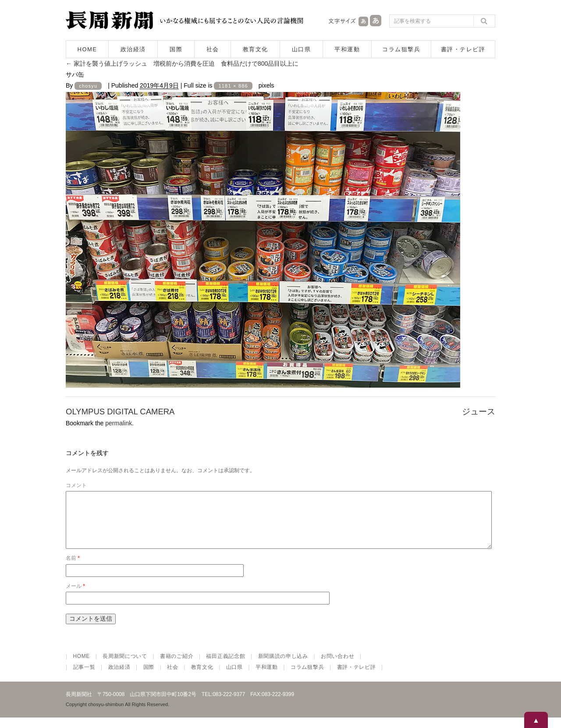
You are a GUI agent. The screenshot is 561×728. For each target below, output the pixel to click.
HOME (87, 49)
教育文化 (256, 49)
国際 (176, 49)
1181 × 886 (233, 86)
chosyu (88, 86)
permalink (119, 423)
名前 (73, 569)
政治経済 (133, 49)
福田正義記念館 (225, 667)
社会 (213, 49)
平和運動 (347, 49)
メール (75, 597)
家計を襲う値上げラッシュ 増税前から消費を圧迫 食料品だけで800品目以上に (182, 64)
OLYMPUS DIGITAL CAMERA (120, 412)
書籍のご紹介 (177, 667)
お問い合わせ (337, 667)
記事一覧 (84, 678)
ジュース (479, 412)
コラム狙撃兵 (401, 49)
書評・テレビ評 (463, 49)
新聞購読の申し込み (283, 667)
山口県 (302, 49)
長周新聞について (125, 667)
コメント (76, 485)
